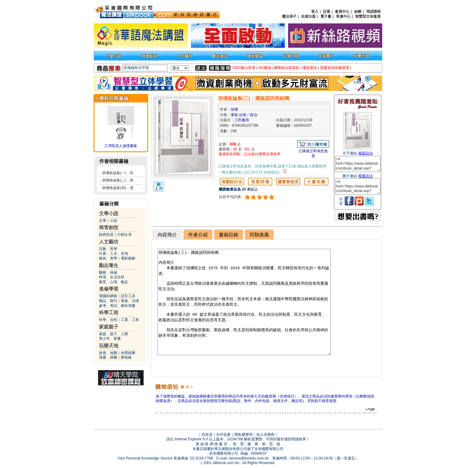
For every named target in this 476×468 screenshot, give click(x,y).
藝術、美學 (108, 258)
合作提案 (223, 435)
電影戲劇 (128, 258)
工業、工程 (130, 320)
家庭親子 (109, 327)
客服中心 (343, 16)
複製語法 (365, 153)
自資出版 (308, 16)
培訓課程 (373, 12)
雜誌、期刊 (108, 301)
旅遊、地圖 (108, 353)
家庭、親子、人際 (114, 334)
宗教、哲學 (108, 249)
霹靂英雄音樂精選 (335, 68)
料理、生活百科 (112, 277)
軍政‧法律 (238, 115)
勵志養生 (109, 265)
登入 (315, 12)
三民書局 (242, 120)
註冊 (327, 12)
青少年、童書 (110, 339)
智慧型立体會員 (368, 16)
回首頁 (207, 435)
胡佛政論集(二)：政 (118, 180)
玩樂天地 (109, 346)
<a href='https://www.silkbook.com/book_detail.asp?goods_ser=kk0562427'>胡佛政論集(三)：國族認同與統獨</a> (358, 164)
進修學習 (109, 289)
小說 (114, 221)
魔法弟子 (289, 16)
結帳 (358, 12)
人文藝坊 (109, 242)
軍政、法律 (130, 301)
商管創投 (109, 227)
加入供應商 (265, 435)
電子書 (326, 16)
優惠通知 (310, 68)
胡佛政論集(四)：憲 (118, 188)
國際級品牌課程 (287, 68)
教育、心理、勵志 (114, 282)
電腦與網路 (108, 296)
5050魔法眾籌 (244, 68)
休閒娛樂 (128, 353)
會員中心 (342, 12)
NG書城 (265, 68)
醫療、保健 (108, 273)
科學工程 (109, 313)
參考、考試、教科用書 (117, 306)
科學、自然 (108, 320)
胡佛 (234, 109)
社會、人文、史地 (114, 253)
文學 (103, 221)
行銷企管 (124, 235)
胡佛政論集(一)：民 (118, 173)
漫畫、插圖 (108, 357)
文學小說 (109, 213)
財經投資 (106, 235)
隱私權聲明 (243, 435)
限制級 (126, 357)
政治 (253, 115)
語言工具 (128, 296)
